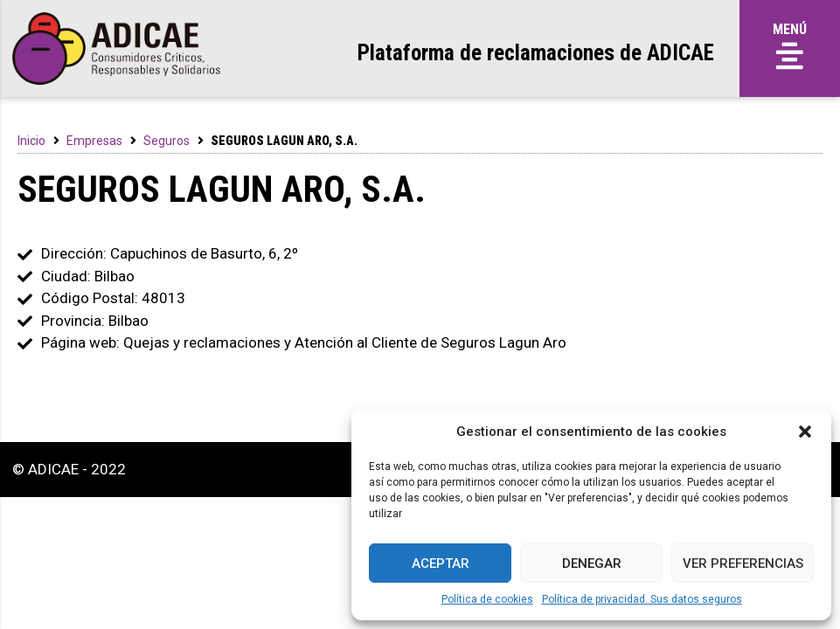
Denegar (592, 563)
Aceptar (441, 563)
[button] (805, 432)
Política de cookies (487, 599)
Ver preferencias (743, 563)
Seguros (167, 141)
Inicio (31, 141)
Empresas (94, 141)
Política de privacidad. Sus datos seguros (642, 599)
